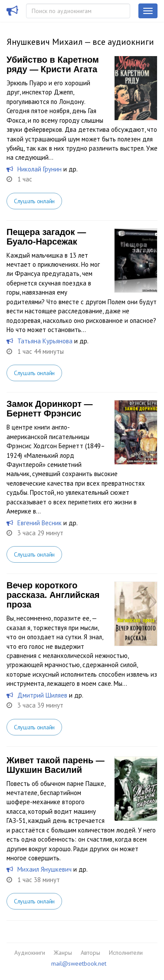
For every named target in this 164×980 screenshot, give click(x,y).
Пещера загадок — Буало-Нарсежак (46, 237)
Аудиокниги (30, 953)
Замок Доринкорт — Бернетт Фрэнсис (50, 409)
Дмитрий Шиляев (42, 695)
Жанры (63, 953)
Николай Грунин (39, 169)
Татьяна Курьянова (45, 341)
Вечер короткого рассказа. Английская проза (53, 595)
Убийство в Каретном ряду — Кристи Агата (53, 64)
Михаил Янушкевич (44, 869)
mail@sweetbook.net (79, 963)
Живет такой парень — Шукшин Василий (56, 765)
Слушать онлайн (34, 201)
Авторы (90, 953)
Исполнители (126, 953)
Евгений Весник (39, 523)
